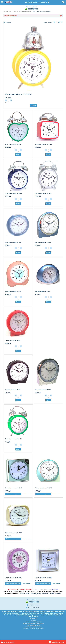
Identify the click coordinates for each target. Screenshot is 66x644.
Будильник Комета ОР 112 (43, 291)
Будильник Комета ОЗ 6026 (18, 94)
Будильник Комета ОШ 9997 (14, 488)
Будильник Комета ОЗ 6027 (13, 144)
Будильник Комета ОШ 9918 (43, 578)
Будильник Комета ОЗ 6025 (13, 439)
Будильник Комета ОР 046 (43, 193)
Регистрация (11, 642)
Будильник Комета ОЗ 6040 (13, 193)
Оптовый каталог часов (11, 16)
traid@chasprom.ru (34, 605)
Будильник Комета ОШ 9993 (14, 533)
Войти (5, 642)
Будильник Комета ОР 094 (13, 242)
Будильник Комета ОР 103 (13, 291)
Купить (33, 105)
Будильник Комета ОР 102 (43, 242)
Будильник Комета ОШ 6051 (13, 578)
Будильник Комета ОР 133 (13, 341)
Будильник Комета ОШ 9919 (43, 488)
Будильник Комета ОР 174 (13, 390)
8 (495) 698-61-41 (33, 7)
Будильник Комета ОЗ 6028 (43, 144)
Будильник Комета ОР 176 (43, 390)
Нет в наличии (26, 494)
